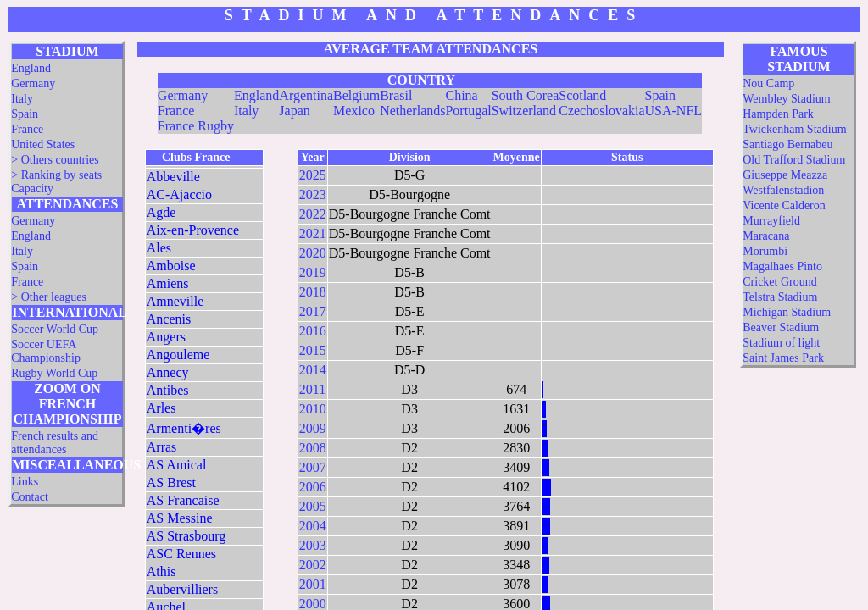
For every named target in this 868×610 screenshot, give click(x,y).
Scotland (582, 95)
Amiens (168, 283)
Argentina (306, 95)
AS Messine (180, 518)
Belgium (356, 95)
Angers (166, 337)
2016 (313, 331)
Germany (33, 83)
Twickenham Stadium (794, 129)
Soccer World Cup (55, 329)
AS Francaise (183, 500)
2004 (313, 526)
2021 (313, 233)
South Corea (526, 95)
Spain (25, 114)
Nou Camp (768, 83)
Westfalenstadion (783, 190)
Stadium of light (781, 343)
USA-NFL (674, 111)
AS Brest (171, 482)
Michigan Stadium (787, 312)
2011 (312, 389)
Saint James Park (783, 358)
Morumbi (765, 251)
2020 (313, 253)
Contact (30, 497)
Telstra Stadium (780, 297)
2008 (313, 448)
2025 (313, 175)
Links (25, 482)
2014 (313, 370)
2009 (313, 428)
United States (43, 144)
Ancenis (169, 319)
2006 (313, 487)
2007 (313, 467)
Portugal (468, 111)
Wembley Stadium (786, 99)
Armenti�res (184, 428)
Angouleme (178, 355)
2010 (313, 409)
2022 (313, 214)
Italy (22, 99)
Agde (161, 212)
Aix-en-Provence (193, 230)
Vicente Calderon (784, 205)
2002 (313, 565)
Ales (159, 248)
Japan (294, 111)
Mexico (354, 111)
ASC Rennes (181, 554)
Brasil (396, 95)
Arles (161, 408)
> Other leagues (49, 297)
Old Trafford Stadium (794, 160)
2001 (313, 584)
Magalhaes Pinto (782, 266)
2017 (313, 311)
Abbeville (173, 177)
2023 (313, 194)
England (31, 68)
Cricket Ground (779, 282)
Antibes (168, 390)
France (27, 129)
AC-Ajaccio (179, 194)
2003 (313, 545)
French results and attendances (55, 443)
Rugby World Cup (54, 373)
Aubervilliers (182, 589)
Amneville (175, 301)
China (461, 95)
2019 (313, 272)
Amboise (171, 266)
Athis (161, 571)
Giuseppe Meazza (785, 175)
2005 (313, 506)
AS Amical (177, 465)
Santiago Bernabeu (787, 144)
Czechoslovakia (601, 111)
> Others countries (55, 160)
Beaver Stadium (781, 327)
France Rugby (196, 126)
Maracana (766, 236)
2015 (313, 350)
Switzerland (524, 111)
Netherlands (412, 111)
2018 (313, 292)
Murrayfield (771, 221)
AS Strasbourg (186, 536)
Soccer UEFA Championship (46, 351)
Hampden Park (778, 114)
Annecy (168, 372)
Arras (162, 447)
